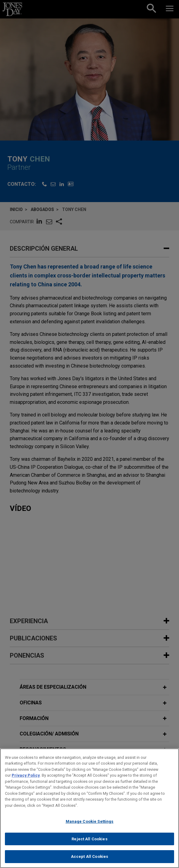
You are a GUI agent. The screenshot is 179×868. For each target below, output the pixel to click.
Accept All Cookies (89, 860)
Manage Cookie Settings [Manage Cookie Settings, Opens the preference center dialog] (90, 825)
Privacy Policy (26, 779)
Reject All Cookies (89, 842)
